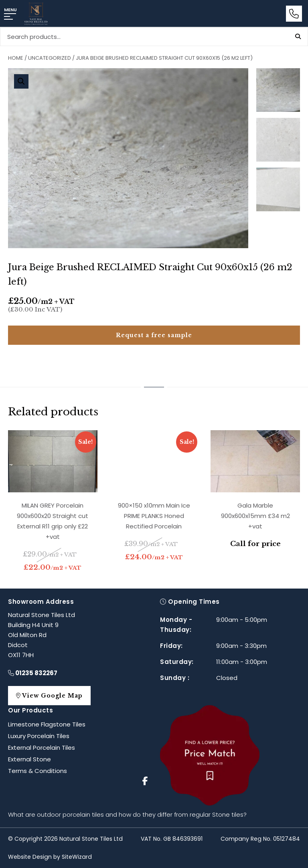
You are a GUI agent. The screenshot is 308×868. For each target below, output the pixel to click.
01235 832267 (33, 673)
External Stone (29, 759)
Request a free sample (154, 335)
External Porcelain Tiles (42, 748)
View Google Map (53, 696)
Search (298, 36)
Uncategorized (50, 58)
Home (16, 58)
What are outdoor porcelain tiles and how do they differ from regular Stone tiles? (127, 814)
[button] (21, 81)
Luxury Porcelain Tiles (39, 736)
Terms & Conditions (37, 771)
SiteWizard (77, 857)
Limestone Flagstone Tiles (47, 724)
